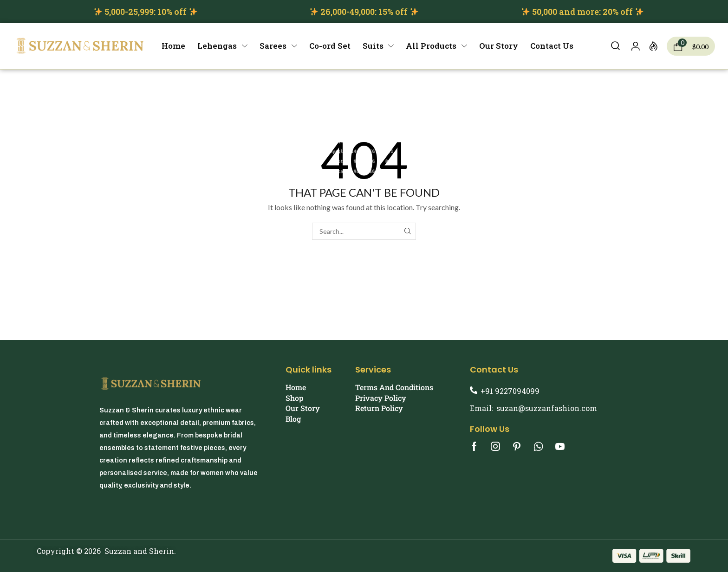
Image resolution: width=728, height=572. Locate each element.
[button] (615, 46)
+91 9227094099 (510, 391)
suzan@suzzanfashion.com (547, 408)
